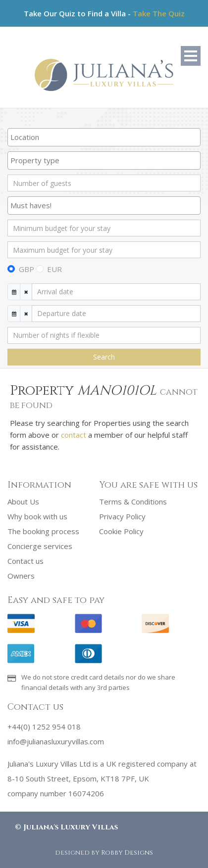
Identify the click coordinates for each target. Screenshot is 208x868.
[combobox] (104, 137)
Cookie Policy (121, 531)
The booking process (43, 531)
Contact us (26, 561)
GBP (26, 269)
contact (74, 435)
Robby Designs (127, 853)
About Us (23, 502)
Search (104, 357)
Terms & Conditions (133, 502)
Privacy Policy (122, 516)
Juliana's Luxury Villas (71, 827)
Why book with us (37, 516)
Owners (21, 576)
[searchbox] (104, 137)
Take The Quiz (159, 13)
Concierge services (40, 546)
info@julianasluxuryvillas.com (56, 741)
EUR (54, 269)
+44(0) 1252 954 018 (44, 727)
